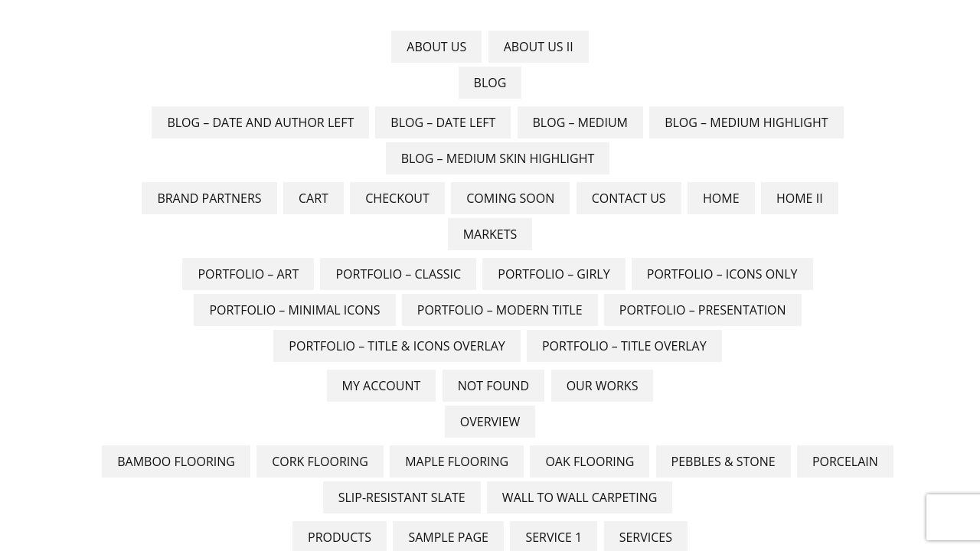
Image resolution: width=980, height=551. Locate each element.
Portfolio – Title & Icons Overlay (397, 346)
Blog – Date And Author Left (260, 122)
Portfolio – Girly (554, 274)
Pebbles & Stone (724, 461)
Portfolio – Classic (398, 274)
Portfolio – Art (248, 274)
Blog (490, 83)
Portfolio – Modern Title (500, 310)
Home (721, 198)
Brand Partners (209, 198)
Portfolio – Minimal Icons (294, 310)
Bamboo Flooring (176, 461)
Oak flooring (590, 461)
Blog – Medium (581, 122)
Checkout (397, 198)
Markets (490, 234)
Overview (490, 422)
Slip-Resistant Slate (402, 497)
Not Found (493, 386)
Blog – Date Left (443, 122)
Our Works (603, 386)
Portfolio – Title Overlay (624, 346)
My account (382, 386)
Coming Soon (510, 198)
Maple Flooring (457, 461)
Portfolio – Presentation (703, 310)
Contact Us (629, 198)
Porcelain (845, 461)
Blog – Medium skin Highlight (498, 158)
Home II (800, 198)
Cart (314, 198)
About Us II (539, 47)
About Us (436, 47)
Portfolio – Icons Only (722, 274)
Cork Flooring (320, 461)
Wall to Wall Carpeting (580, 497)
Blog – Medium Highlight (746, 122)
